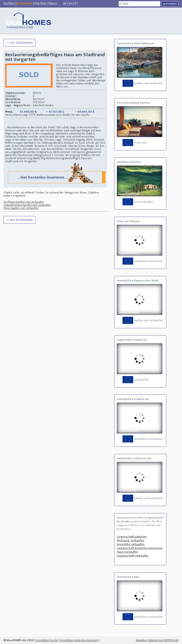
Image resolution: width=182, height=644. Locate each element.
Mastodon (141, 640)
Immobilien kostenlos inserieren (79, 640)
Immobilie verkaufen (131, 544)
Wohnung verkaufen (131, 540)
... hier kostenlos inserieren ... (56, 177)
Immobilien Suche (47, 640)
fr (76, 4)
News (53, 4)
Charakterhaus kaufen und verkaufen (27, 205)
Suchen (9, 4)
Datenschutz (156, 640)
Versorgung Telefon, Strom (83, 155)
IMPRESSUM (171, 640)
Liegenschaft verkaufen (133, 556)
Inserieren (25, 4)
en (71, 4)
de (65, 4)
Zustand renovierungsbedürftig (25, 158)
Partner (41, 4)
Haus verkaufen (127, 552)
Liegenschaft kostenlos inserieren (140, 548)
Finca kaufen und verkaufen (21, 208)
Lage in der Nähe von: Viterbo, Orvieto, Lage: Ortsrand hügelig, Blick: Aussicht (55, 140)
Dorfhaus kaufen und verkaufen (24, 202)
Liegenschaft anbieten (132, 537)
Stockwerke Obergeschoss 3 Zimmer (41, 155)
